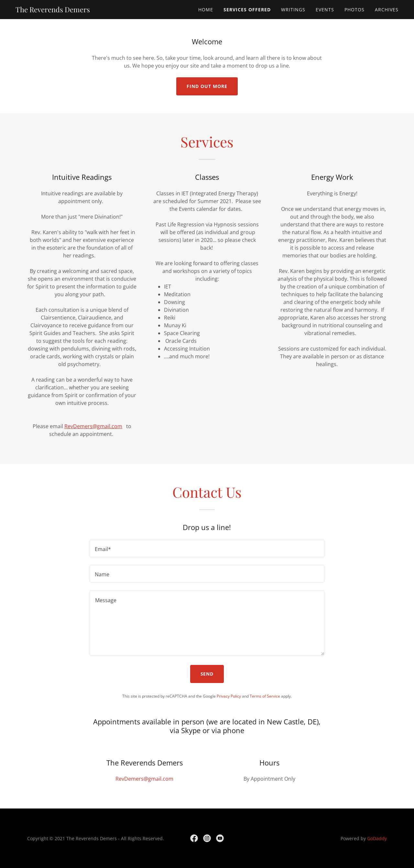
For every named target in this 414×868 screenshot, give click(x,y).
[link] (53, 10)
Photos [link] (354, 10)
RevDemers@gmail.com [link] (144, 779)
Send (207, 674)
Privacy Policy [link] (229, 696)
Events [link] (325, 10)
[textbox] (207, 548)
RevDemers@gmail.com (93, 426)
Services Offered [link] (247, 10)
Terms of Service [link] (265, 696)
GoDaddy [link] (377, 838)
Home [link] (206, 10)
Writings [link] (293, 10)
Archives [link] (387, 10)
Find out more (207, 86)
